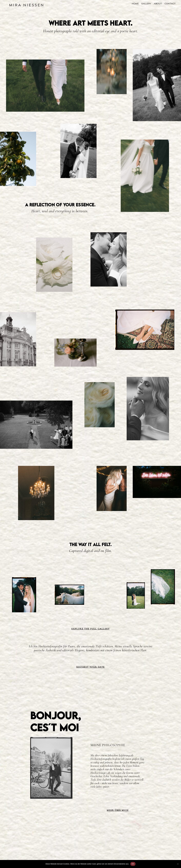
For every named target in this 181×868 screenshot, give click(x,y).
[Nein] (178, 864)
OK (133, 864)
